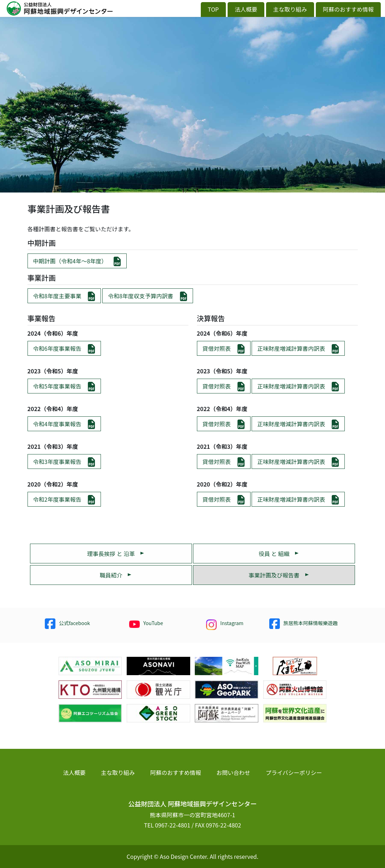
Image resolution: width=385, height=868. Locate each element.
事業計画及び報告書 (274, 575)
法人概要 (246, 9)
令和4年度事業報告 (57, 424)
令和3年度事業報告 (57, 461)
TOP (213, 9)
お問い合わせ (233, 772)
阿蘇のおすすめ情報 (348, 9)
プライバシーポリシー (294, 772)
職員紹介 (111, 575)
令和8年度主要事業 (57, 296)
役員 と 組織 (274, 554)
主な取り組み (290, 9)
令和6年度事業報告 (57, 348)
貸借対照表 (217, 348)
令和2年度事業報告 (57, 499)
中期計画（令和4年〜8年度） (70, 261)
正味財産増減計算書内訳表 (291, 348)
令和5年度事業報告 (57, 386)
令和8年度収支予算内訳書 (141, 296)
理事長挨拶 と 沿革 (111, 554)
